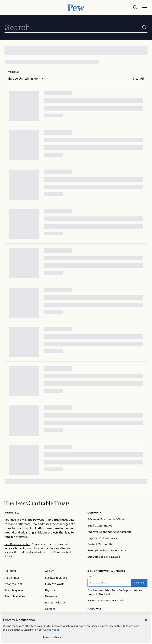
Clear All (138, 78)
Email (90, 577)
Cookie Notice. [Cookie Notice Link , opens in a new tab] (51, 630)
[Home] (37, 503)
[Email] (109, 583)
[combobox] (73, 28)
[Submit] (145, 28)
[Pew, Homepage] (76, 7)
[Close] (146, 620)
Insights (10, 571)
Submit (139, 583)
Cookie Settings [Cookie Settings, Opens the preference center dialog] (52, 637)
